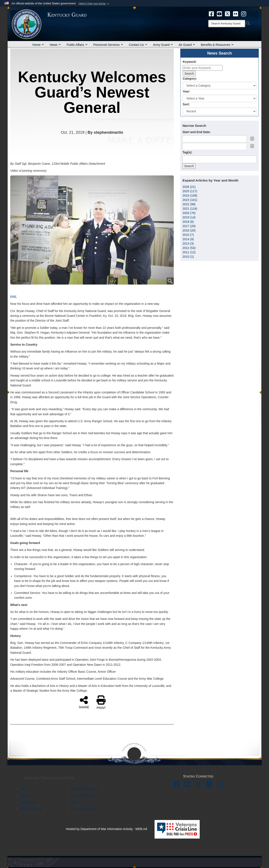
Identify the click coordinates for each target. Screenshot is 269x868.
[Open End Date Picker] (252, 146)
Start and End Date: (197, 132)
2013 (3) (188, 244)
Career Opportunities (84, 809)
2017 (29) (189, 226)
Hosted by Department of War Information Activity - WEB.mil (107, 829)
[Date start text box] (215, 139)
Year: (186, 91)
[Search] (227, 24)
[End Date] (215, 146)
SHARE (84, 702)
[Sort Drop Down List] (220, 111)
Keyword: (190, 62)
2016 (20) (189, 230)
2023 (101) (190, 200)
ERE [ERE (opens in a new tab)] (13, 297)
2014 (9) (188, 239)
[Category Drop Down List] (220, 86)
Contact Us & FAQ (83, 795)
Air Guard (187, 45)
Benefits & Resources (217, 45)
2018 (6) (188, 222)
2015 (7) (188, 235)
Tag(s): (187, 152)
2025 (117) (190, 191)
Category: (190, 79)
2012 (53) (189, 248)
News (55, 45)
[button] (94, 3)
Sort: (186, 104)
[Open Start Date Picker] (252, 139)
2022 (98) (189, 204)
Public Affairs (77, 45)
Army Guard (163, 45)
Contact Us (138, 45)
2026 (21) (189, 187)
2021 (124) (190, 209)
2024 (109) (190, 196)
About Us (26, 795)
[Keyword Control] (203, 68)
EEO (74, 802)
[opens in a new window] (211, 14)
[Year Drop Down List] (220, 98)
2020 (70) (189, 213)
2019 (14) (189, 217)
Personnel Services (108, 45)
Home (38, 45)
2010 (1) (188, 257)
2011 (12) (189, 252)
